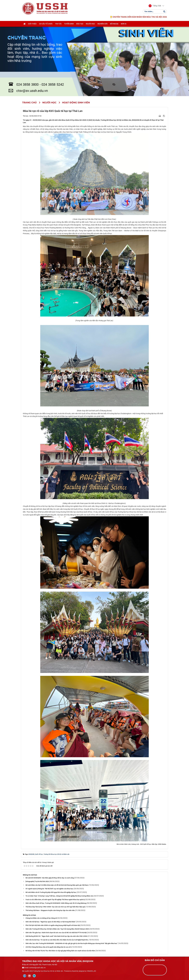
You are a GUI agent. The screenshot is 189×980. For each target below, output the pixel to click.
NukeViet (75, 971)
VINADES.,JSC (91, 971)
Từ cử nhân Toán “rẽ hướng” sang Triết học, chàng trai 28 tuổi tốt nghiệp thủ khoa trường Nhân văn (59, 896)
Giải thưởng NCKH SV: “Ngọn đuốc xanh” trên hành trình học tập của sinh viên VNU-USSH (56, 936)
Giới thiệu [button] (32, 24)
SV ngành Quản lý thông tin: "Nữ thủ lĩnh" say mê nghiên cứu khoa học (49, 889)
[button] (155, 6)
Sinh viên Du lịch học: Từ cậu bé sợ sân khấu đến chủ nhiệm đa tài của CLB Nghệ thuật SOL (57, 940)
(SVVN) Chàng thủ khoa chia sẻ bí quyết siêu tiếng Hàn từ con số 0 (48, 947)
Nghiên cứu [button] (103, 24)
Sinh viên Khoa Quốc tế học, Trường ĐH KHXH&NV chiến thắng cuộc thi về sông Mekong (56, 903)
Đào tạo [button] (80, 24)
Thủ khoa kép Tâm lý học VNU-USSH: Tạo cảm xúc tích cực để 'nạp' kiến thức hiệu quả (55, 907)
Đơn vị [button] (124, 24)
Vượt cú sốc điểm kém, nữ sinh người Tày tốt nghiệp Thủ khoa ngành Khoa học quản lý (55, 900)
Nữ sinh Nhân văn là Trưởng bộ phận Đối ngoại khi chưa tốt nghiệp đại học (51, 892)
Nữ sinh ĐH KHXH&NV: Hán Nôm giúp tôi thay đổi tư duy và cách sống (50, 878)
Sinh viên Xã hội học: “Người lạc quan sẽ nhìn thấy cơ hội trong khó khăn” (51, 922)
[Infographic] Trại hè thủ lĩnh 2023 (37, 881)
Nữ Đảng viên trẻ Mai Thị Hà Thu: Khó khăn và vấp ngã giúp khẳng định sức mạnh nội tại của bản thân (60, 951)
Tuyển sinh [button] (69, 24)
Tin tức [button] (58, 24)
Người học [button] (90, 24)
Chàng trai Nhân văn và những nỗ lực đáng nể (41, 918)
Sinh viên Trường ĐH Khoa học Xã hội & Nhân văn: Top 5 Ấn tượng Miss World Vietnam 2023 (57, 929)
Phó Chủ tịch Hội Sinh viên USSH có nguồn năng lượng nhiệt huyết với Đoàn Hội (53, 925)
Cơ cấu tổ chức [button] (46, 24)
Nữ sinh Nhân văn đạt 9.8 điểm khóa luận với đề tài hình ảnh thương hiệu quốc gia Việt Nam (57, 885)
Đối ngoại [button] (114, 24)
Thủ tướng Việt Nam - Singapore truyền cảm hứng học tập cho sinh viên (50, 910)
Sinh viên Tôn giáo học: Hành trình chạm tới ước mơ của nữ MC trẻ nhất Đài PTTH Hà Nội (56, 933)
